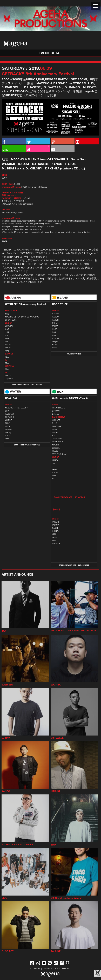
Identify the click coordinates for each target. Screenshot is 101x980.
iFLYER (5, 241)
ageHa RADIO (68, 963)
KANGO (57, 164)
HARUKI (71, 164)
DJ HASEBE (40, 164)
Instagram (38, 963)
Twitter (44, 963)
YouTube (56, 963)
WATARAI (8, 164)
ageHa (16, 44)
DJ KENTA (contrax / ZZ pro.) (65, 169)
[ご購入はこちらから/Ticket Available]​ (17, 204)
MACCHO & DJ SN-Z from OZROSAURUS (40, 160)
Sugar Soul (79, 160)
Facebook (62, 963)
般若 (5, 160)
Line (50, 963)
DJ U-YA (24, 164)
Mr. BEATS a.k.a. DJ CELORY (22, 169)
